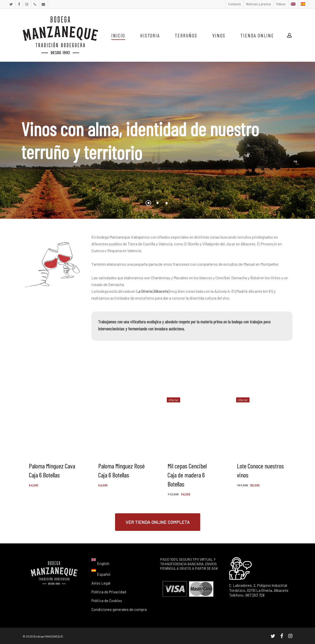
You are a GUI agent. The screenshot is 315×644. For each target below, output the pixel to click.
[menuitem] (293, 4)
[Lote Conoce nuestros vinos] (261, 422)
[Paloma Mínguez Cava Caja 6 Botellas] (53, 422)
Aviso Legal (101, 583)
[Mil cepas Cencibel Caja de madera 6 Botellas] (192, 422)
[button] (158, 522)
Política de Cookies (107, 601)
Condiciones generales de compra (119, 609)
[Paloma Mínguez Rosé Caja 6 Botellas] (123, 422)
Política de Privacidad (109, 592)
